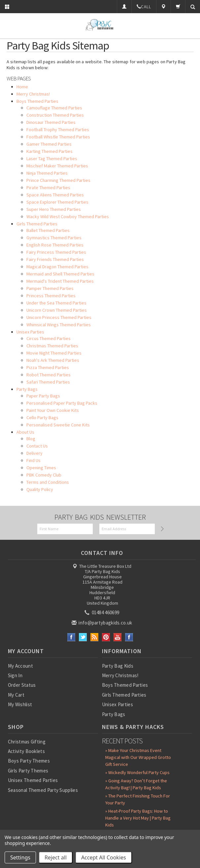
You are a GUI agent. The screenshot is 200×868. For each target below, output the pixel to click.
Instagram (129, 637)
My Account (20, 666)
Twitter (83, 637)
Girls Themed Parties (124, 695)
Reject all (56, 857)
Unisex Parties (117, 704)
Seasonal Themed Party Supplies (43, 790)
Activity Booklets (26, 751)
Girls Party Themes (28, 771)
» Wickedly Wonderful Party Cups (137, 772)
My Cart (16, 695)
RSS (95, 637)
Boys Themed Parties (125, 685)
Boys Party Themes (29, 761)
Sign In (15, 675)
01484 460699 (102, 612)
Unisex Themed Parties (33, 780)
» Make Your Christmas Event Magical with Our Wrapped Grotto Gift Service (138, 757)
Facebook (71, 637)
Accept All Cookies (104, 857)
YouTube (118, 637)
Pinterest (106, 637)
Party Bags (114, 714)
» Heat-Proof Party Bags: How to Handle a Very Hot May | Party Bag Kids (138, 818)
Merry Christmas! (120, 675)
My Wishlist (20, 704)
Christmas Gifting (27, 742)
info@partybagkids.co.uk (102, 623)
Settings (20, 857)
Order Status (22, 685)
